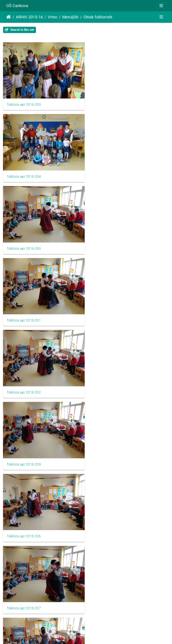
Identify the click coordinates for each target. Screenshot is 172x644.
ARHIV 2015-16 (29, 17)
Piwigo (94, 635)
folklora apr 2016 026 (24, 316)
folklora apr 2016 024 (110, 458)
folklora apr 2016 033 (24, 104)
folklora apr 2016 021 (24, 528)
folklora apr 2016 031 (110, 174)
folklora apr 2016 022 (110, 528)
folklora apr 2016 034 (110, 104)
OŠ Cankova (17, 6)
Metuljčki (70, 17)
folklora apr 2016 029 (110, 245)
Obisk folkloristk (98, 17)
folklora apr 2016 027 (110, 316)
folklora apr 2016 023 (24, 458)
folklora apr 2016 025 (110, 387)
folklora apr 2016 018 (24, 599)
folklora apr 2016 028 (24, 387)
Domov (9, 17)
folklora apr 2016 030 (24, 174)
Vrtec (53, 17)
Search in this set (20, 30)
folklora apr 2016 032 (24, 245)
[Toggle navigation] (161, 6)
